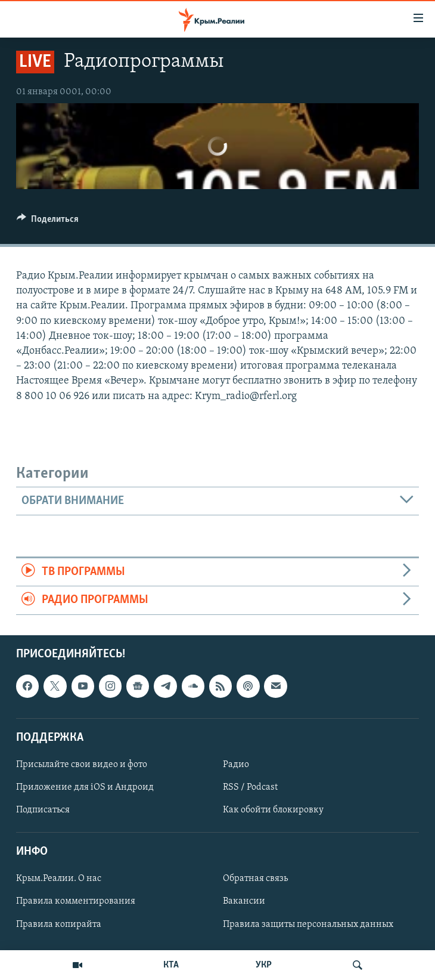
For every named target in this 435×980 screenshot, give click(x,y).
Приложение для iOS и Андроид (85, 787)
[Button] (48, 222)
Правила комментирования (76, 901)
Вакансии (244, 901)
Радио (236, 765)
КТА (171, 965)
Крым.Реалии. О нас (59, 879)
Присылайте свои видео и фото (82, 765)
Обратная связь (255, 879)
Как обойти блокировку (273, 810)
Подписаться (43, 810)
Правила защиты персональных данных (308, 924)
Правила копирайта (59, 924)
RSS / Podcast (250, 787)
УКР (264, 965)
